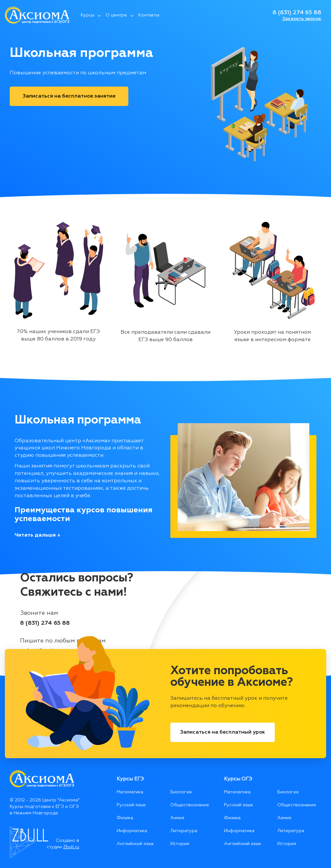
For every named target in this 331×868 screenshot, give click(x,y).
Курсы (88, 15)
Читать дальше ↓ (37, 535)
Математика (130, 792)
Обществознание (190, 805)
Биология (181, 792)
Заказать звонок (302, 19)
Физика (125, 818)
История (180, 844)
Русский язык (131, 805)
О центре (116, 15)
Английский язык (135, 844)
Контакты (149, 15)
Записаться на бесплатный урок (223, 732)
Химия (177, 818)
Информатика (132, 831)
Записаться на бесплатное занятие (69, 96)
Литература (184, 831)
